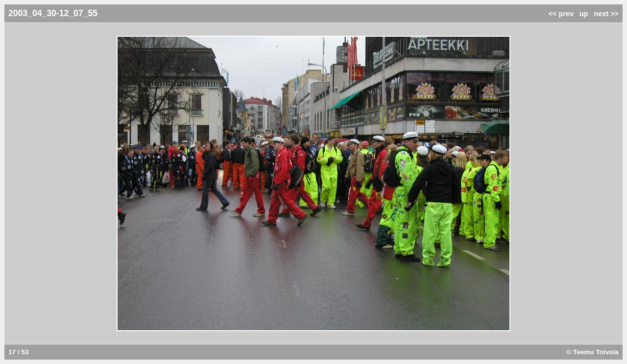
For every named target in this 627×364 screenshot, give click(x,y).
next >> (606, 14)
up (584, 14)
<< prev (561, 14)
